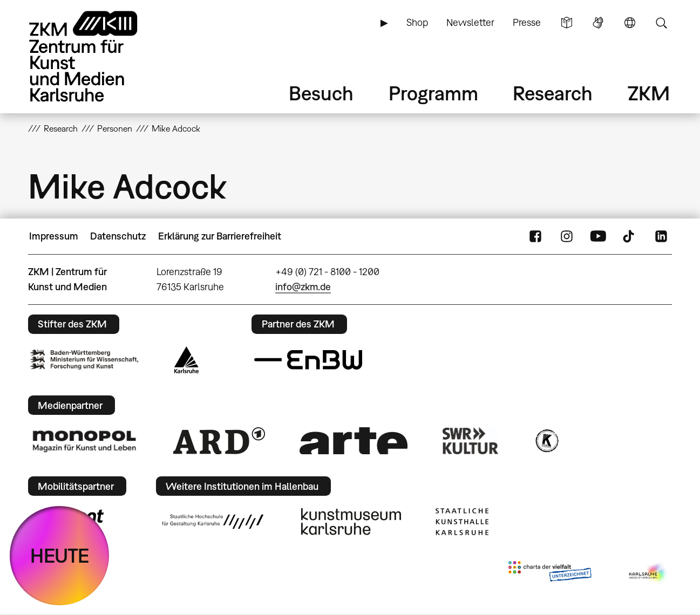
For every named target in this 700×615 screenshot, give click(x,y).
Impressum (54, 236)
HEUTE (60, 555)
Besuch (321, 93)
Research (553, 93)
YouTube (598, 236)
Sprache (630, 23)
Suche (661, 23)
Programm (433, 93)
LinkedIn (661, 236)
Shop (417, 22)
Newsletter (470, 22)
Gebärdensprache (598, 23)
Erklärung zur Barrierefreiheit (220, 236)
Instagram (567, 236)
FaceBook (535, 236)
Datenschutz (118, 236)
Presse (527, 22)
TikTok (630, 236)
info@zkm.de (303, 287)
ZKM (649, 93)
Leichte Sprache (567, 23)
